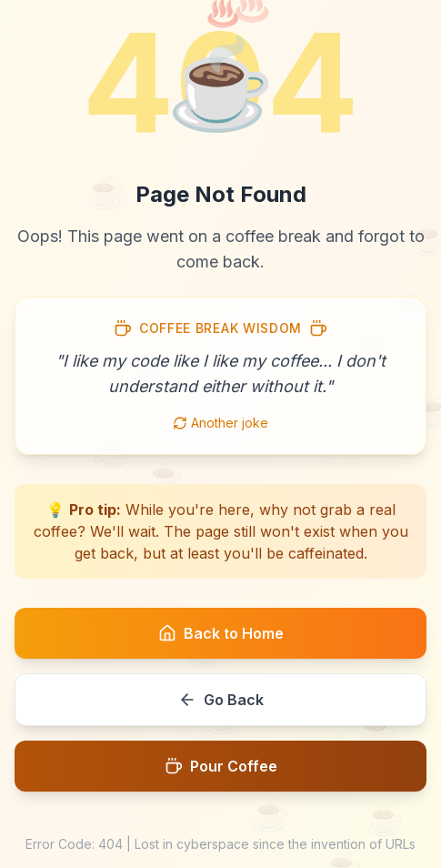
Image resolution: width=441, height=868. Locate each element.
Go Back (221, 700)
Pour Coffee (221, 766)
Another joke (220, 423)
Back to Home (221, 633)
